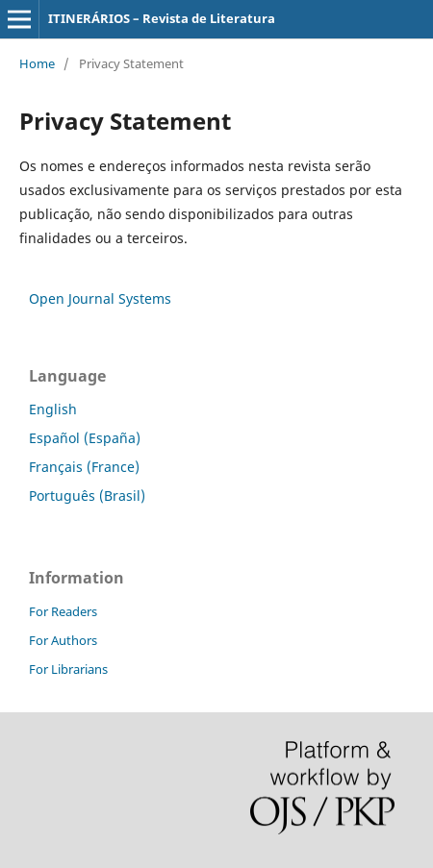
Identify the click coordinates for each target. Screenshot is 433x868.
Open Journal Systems (100, 298)
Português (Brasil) (87, 496)
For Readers (63, 611)
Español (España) (85, 438)
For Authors (63, 640)
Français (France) (84, 467)
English (53, 409)
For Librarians (68, 669)
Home (37, 63)
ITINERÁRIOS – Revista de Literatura (162, 18)
